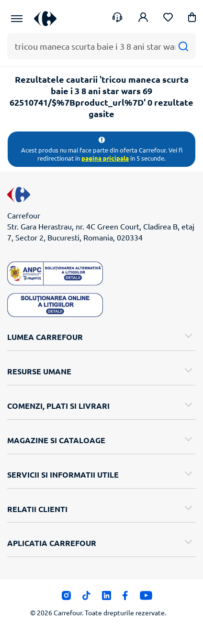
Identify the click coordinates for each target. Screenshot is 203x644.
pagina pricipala (105, 158)
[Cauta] (183, 46)
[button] (192, 19)
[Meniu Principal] (17, 19)
